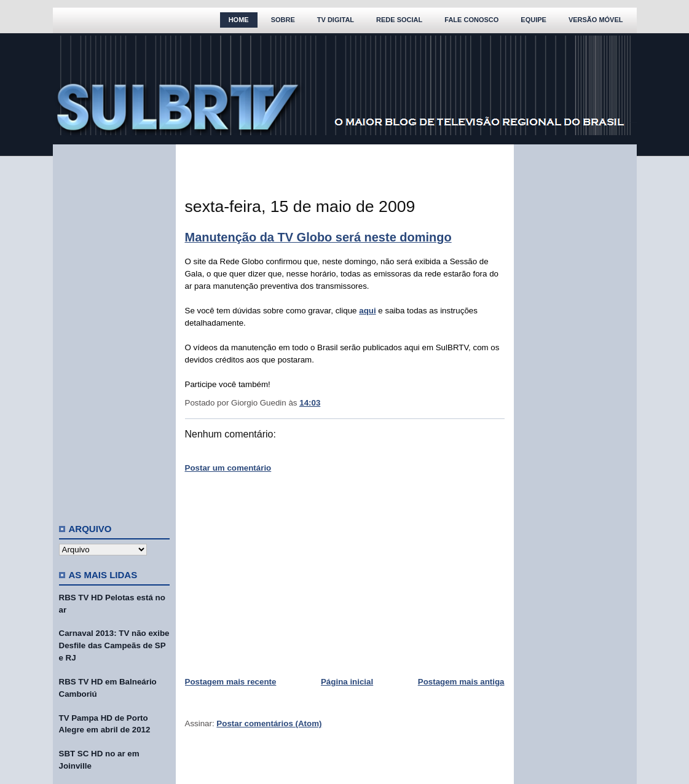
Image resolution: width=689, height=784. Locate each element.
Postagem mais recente (231, 682)
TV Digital (336, 20)
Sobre (283, 20)
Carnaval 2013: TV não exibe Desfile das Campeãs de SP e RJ (114, 645)
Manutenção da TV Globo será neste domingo (318, 237)
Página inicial (347, 682)
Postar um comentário (228, 468)
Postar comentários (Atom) (269, 723)
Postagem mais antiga (461, 682)
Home (239, 20)
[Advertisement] (114, 329)
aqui (367, 311)
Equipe (533, 20)
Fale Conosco (471, 20)
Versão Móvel (596, 20)
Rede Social (399, 20)
